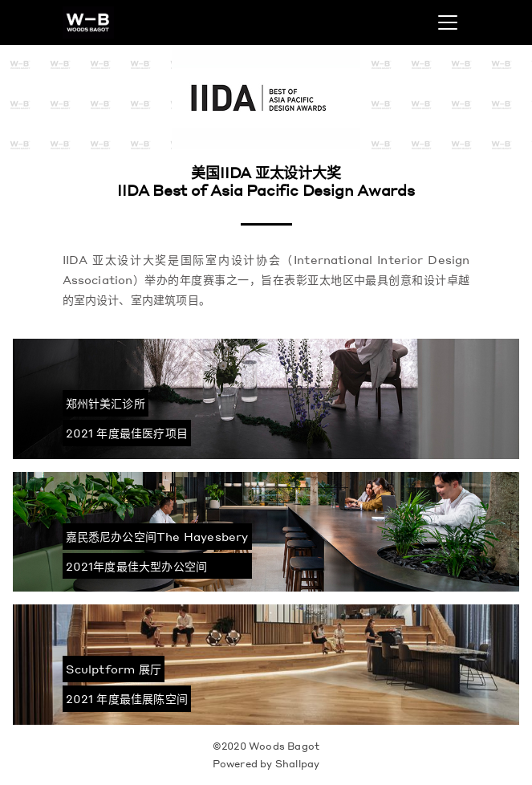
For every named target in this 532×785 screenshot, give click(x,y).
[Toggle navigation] (448, 22)
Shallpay (298, 764)
